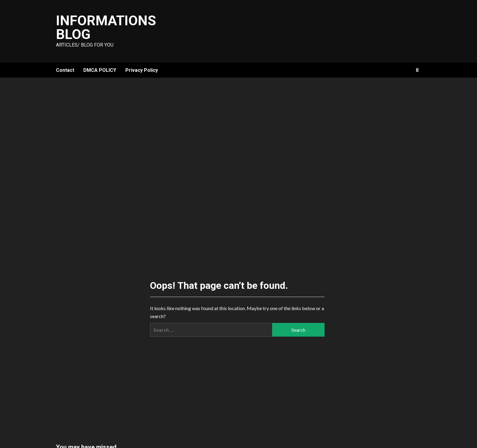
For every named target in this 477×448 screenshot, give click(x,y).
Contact (65, 70)
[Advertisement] (238, 123)
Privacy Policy (142, 70)
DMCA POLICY (100, 70)
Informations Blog (106, 27)
